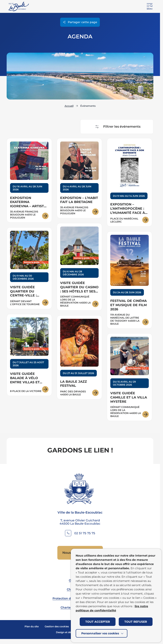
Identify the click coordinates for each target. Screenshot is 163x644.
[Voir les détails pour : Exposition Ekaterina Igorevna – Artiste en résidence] (29, 180)
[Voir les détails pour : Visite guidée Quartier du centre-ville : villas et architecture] (29, 269)
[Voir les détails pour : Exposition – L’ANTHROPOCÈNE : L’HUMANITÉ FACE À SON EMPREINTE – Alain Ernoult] (129, 182)
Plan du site (32, 626)
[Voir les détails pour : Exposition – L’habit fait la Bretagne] (79, 178)
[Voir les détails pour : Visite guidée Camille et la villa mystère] (129, 379)
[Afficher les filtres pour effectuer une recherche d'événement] (117, 127)
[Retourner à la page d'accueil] (19, 6)
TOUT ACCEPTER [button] (98, 622)
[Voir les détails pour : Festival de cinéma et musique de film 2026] (129, 281)
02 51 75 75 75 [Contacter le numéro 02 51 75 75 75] (85, 533)
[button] (150, 6)
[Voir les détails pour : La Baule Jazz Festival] (79, 359)
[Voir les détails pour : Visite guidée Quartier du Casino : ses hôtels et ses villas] (79, 267)
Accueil (69, 106)
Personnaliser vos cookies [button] (100, 633)
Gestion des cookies (57, 626)
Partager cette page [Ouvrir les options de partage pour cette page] (80, 22)
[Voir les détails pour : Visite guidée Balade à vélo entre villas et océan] (29, 357)
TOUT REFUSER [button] (136, 622)
